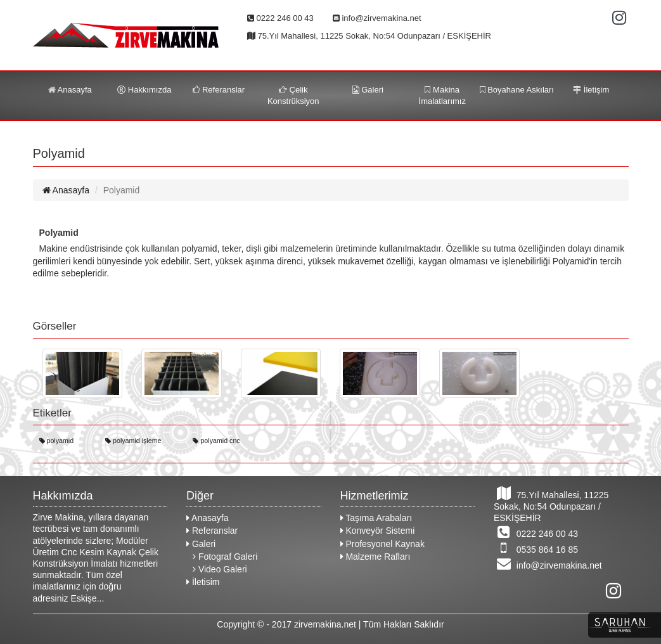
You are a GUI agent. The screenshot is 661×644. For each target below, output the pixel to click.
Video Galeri (220, 569)
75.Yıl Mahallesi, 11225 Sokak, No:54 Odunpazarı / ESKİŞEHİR (551, 505)
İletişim (591, 90)
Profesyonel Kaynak (382, 544)
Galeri (368, 90)
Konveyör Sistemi (378, 531)
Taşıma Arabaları (376, 518)
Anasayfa (70, 90)
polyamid (57, 441)
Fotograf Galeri (225, 557)
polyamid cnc (216, 441)
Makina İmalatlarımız (442, 95)
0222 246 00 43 (536, 532)
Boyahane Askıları (517, 90)
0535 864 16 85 (536, 548)
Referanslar (219, 90)
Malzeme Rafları (375, 557)
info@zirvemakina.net (548, 563)
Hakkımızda (144, 90)
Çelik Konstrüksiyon (293, 95)
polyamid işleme (133, 441)
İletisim (203, 582)
